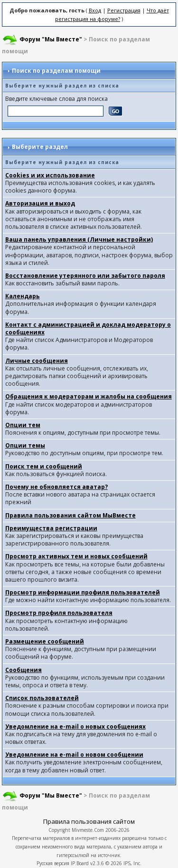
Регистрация (124, 10)
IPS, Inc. (132, 863)
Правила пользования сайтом (89, 821)
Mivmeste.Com (88, 830)
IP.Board (80, 863)
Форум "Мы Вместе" (51, 39)
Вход (95, 10)
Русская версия (53, 863)
